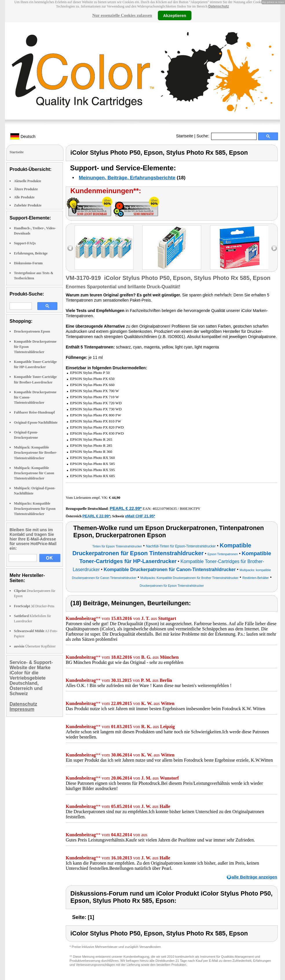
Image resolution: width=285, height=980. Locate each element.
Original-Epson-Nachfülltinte (36, 422)
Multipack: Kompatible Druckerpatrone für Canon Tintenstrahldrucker (34, 473)
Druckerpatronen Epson (32, 331)
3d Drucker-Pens (34, 606)
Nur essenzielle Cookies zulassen (122, 15)
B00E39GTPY (190, 509)
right (274, 248)
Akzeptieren (175, 15)
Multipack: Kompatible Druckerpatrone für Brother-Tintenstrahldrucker (35, 453)
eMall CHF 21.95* (140, 516)
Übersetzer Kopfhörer (35, 646)
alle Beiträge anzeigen (254, 877)
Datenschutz (219, 6)
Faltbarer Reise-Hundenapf (34, 412)
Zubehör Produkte (28, 205)
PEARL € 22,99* (126, 508)
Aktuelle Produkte (28, 181)
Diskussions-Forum (28, 263)
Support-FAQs (25, 243)
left (70, 248)
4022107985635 (165, 509)
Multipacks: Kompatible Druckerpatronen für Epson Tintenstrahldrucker (35, 509)
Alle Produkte (24, 197)
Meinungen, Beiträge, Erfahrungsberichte (127, 178)
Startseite (185, 136)
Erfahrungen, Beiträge (31, 253)
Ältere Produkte (26, 189)
